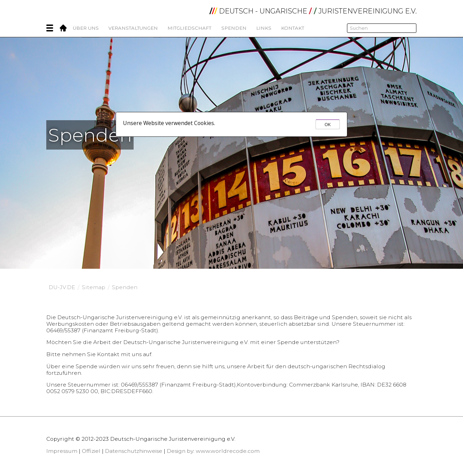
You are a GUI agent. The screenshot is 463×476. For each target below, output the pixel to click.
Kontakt (293, 28)
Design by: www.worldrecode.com (213, 451)
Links (264, 28)
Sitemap (94, 287)
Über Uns (86, 28)
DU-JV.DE (62, 287)
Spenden (234, 28)
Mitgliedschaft (189, 28)
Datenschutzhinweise (134, 451)
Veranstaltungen (133, 28)
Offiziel (91, 451)
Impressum (62, 451)
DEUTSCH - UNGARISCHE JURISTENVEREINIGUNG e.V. (313, 11)
